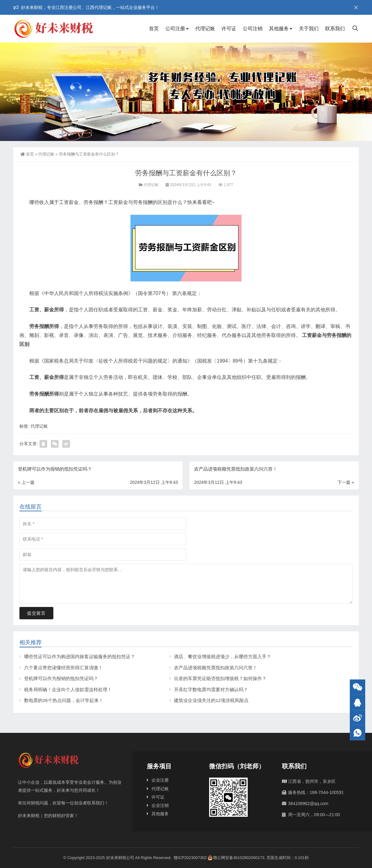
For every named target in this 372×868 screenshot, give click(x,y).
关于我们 (309, 29)
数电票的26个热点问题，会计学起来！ (64, 700)
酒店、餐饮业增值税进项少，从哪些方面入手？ (223, 656)
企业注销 (160, 805)
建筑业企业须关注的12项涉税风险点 (211, 700)
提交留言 (36, 613)
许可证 (229, 29)
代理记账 (205, 29)
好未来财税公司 (120, 858)
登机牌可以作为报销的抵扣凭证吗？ (61, 678)
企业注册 (160, 780)
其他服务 (279, 29)
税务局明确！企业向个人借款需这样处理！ (68, 689)
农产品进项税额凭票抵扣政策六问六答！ (216, 668)
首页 (154, 29)
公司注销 (253, 29)
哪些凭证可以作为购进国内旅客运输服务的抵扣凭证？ (80, 656)
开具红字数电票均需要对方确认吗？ (211, 689)
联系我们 (335, 29)
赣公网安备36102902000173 (236, 858)
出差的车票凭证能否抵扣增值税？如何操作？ (220, 678)
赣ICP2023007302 (190, 858)
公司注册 (175, 29)
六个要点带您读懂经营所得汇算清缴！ (63, 668)
